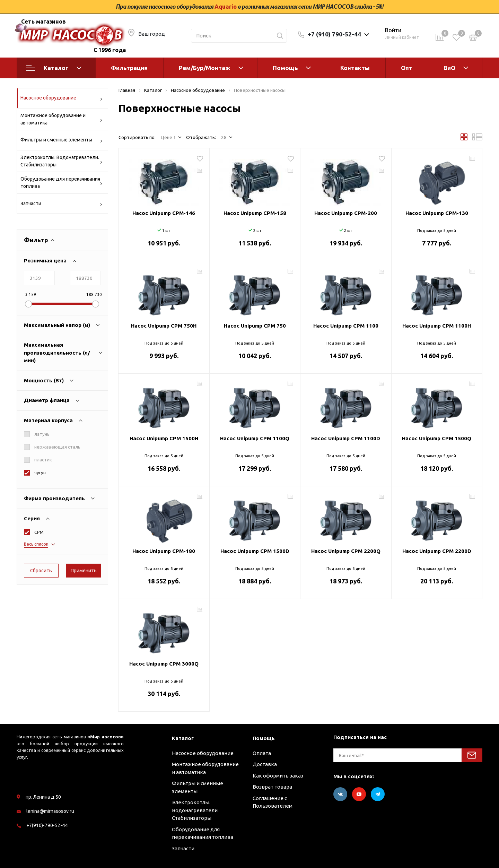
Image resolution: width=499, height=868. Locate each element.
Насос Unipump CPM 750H (164, 326)
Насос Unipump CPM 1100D (346, 438)
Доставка (265, 764)
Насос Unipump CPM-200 (346, 213)
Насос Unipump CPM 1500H (164, 438)
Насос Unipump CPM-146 (164, 213)
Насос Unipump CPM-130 (437, 213)
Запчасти (62, 205)
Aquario (226, 7)
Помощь (285, 68)
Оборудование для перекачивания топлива (62, 183)
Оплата (262, 753)
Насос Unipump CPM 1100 (346, 326)
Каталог (54, 68)
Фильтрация (129, 68)
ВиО (449, 68)
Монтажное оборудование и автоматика (62, 119)
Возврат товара (272, 787)
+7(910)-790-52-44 (47, 825)
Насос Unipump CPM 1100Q (255, 438)
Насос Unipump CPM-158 (255, 213)
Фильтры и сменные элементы (62, 141)
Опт (407, 68)
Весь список (36, 544)
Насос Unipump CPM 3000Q (164, 664)
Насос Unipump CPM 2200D (437, 551)
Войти (393, 30)
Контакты (355, 68)
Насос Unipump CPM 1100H (437, 326)
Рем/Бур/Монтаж (205, 68)
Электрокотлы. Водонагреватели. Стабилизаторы (62, 161)
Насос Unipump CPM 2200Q (346, 551)
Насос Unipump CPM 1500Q (437, 438)
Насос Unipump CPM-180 (164, 551)
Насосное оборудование (62, 99)
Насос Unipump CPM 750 (255, 326)
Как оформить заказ (278, 776)
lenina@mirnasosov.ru (50, 811)
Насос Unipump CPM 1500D (255, 551)
